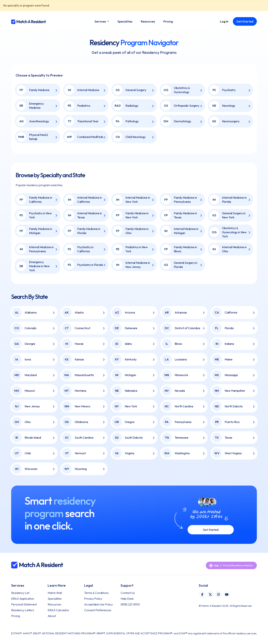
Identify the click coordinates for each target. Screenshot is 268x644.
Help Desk (127, 599)
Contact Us (128, 593)
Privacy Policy (93, 599)
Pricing (16, 616)
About (52, 616)
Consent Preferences (98, 610)
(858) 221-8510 (130, 604)
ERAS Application (23, 599)
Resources (54, 604)
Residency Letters (23, 610)
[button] (102, 21)
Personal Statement (24, 604)
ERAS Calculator (58, 610)
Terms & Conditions (96, 593)
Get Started (211, 530)
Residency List (20, 593)
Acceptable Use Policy (98, 604)
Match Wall (55, 593)
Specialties (55, 599)
